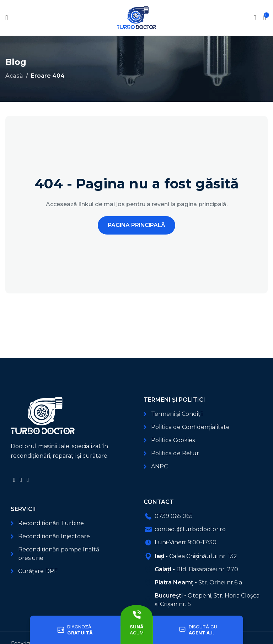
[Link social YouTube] (21, 480)
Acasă (14, 76)
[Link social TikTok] (28, 480)
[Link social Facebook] (14, 480)
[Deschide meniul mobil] (7, 18)
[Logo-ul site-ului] (136, 17)
